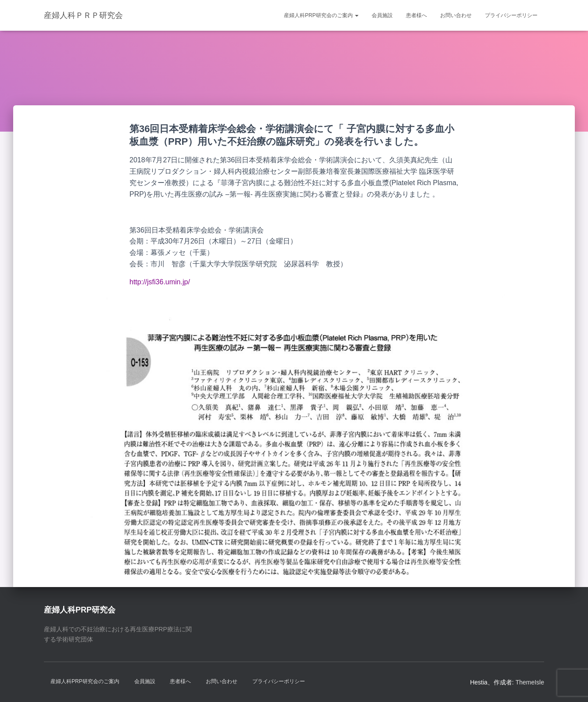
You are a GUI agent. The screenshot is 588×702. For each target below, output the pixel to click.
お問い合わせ (456, 15)
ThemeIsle (530, 682)
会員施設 (382, 15)
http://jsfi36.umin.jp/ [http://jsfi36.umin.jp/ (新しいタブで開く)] (160, 282)
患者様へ (416, 15)
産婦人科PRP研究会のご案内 (321, 15)
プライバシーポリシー (511, 15)
